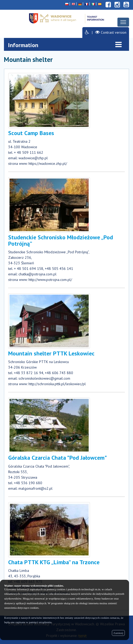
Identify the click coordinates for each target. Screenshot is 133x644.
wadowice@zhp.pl (33, 158)
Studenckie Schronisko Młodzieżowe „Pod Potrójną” (61, 240)
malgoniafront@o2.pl (35, 488)
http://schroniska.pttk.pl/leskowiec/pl (57, 384)
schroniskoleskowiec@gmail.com (44, 378)
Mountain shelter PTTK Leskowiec (51, 353)
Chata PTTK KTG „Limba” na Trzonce (54, 562)
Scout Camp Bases (31, 133)
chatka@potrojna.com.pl (37, 274)
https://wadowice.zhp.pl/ (48, 164)
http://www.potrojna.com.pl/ (50, 280)
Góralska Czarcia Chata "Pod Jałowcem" (58, 458)
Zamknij (118, 633)
